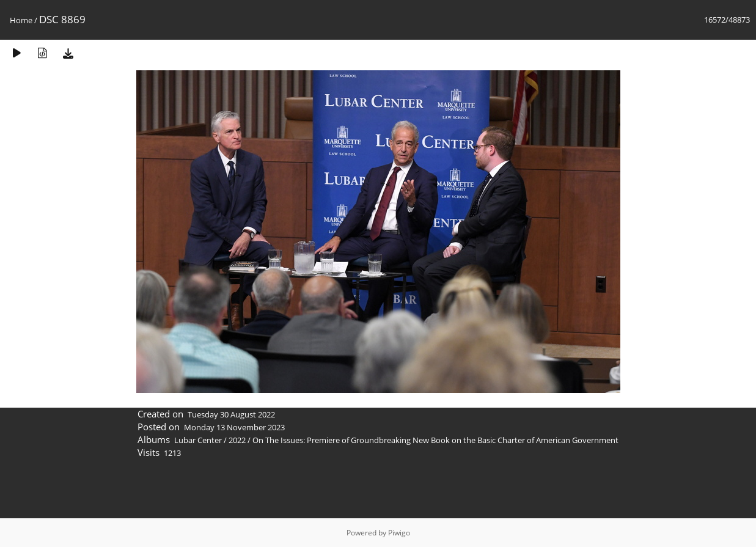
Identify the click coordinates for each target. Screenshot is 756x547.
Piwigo (399, 533)
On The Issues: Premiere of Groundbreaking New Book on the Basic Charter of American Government (435, 440)
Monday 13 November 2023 (234, 427)
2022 (237, 440)
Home (21, 20)
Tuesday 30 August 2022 (231, 414)
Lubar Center (198, 440)
